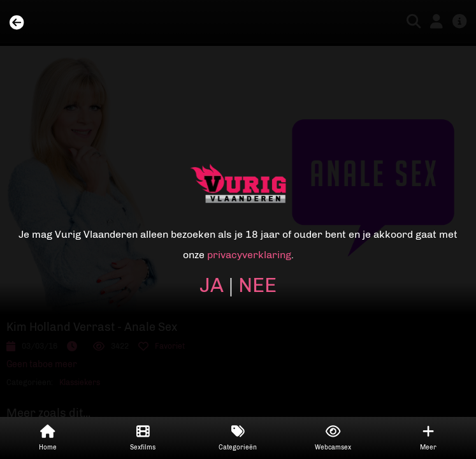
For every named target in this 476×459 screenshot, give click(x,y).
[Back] (17, 23)
